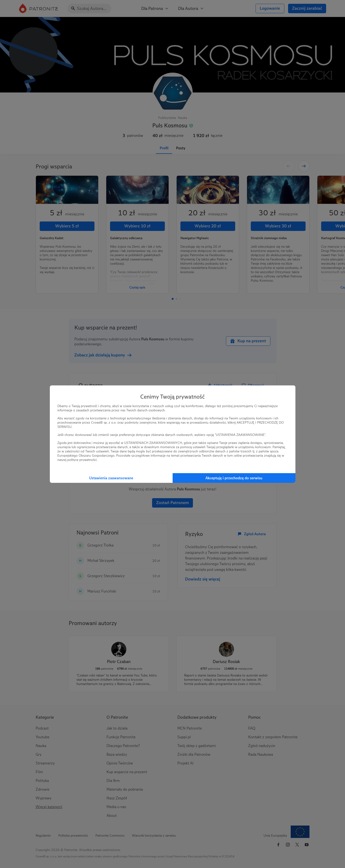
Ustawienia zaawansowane (111, 478)
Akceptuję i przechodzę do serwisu (234, 478)
